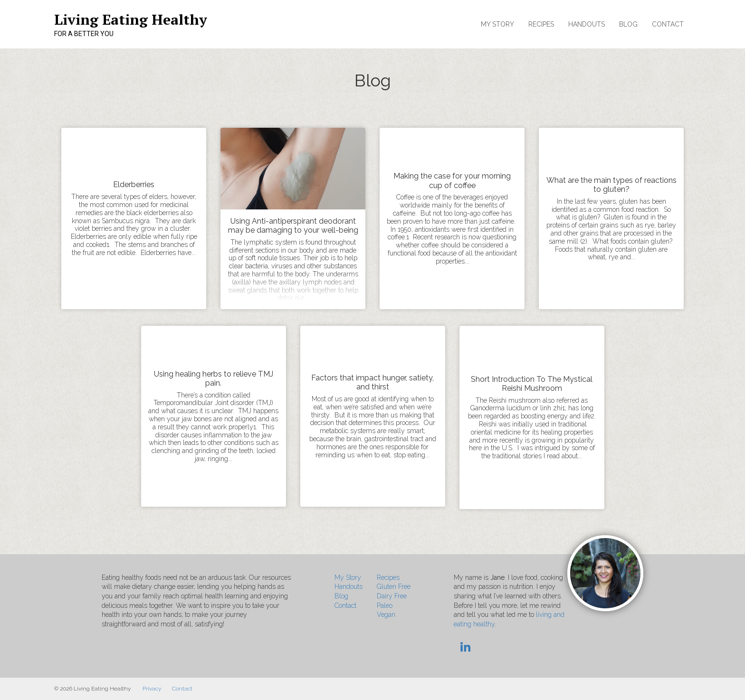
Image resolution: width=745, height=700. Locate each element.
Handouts (587, 24)
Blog (628, 24)
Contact (668, 24)
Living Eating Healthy (131, 19)
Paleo (385, 605)
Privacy (152, 689)
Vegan (386, 615)
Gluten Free (394, 586)
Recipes (541, 24)
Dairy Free (392, 596)
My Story (497, 24)
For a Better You (84, 34)
